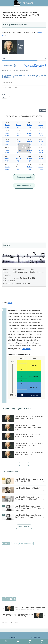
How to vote (26, 349)
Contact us (12, 637)
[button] (15, 599)
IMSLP (10, 303)
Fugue (7, 127)
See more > (24, 464)
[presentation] (17, 105)
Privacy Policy (36, 637)
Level (3, 95)
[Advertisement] (24, 216)
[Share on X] (3, 599)
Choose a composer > (24, 527)
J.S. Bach (6, 543)
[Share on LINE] (11, 599)
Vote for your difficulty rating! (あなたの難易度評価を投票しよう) (35, 66)
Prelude (7, 125)
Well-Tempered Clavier (26, 543)
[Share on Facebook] (7, 599)
